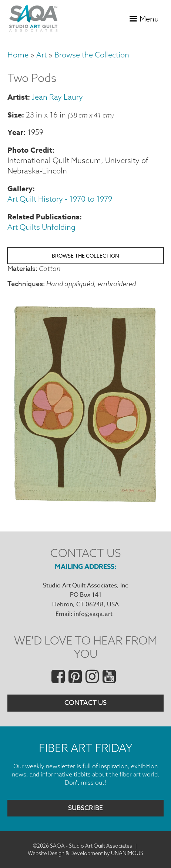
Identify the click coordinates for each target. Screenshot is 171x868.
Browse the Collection (92, 55)
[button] (85, 503)
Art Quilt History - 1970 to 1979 (60, 199)
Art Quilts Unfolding (41, 227)
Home (18, 55)
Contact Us (85, 703)
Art (41, 55)
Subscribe (85, 808)
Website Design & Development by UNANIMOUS (85, 853)
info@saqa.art (93, 614)
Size (15, 115)
